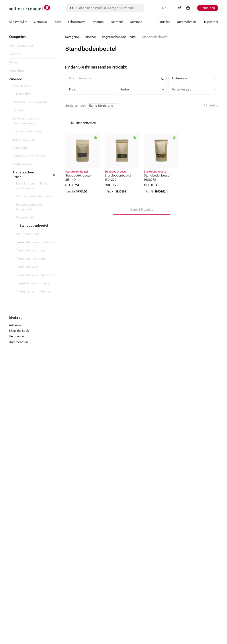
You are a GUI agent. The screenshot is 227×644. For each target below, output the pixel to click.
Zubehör (90, 37)
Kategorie (72, 37)
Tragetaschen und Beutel (119, 37)
